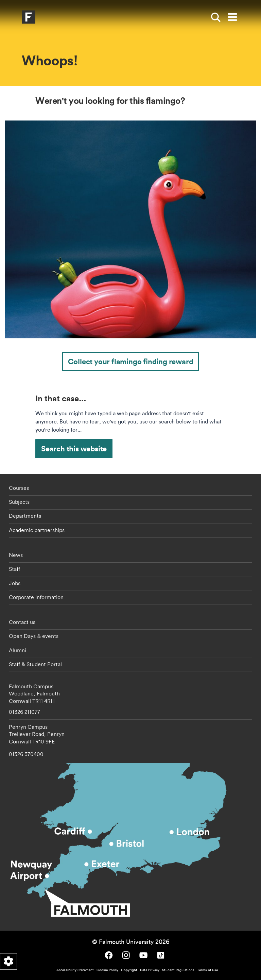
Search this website (74, 448)
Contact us (22, 622)
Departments (25, 516)
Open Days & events (34, 636)
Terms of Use (207, 970)
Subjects (19, 502)
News (16, 555)
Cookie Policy (107, 970)
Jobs (15, 583)
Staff (14, 569)
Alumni (18, 650)
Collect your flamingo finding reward (131, 361)
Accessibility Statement (75, 970)
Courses (19, 488)
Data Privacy (150, 970)
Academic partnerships (37, 530)
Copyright (129, 970)
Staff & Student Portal (35, 664)
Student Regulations (178, 970)
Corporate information (36, 597)
